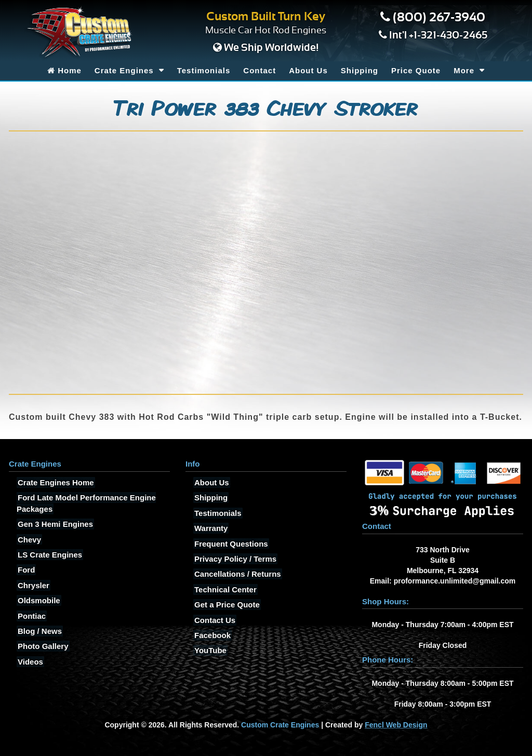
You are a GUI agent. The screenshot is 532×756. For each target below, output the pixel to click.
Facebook (211, 635)
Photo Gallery (42, 646)
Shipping (360, 70)
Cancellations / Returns (237, 574)
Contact (260, 70)
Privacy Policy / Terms (234, 559)
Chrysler (32, 585)
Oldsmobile (38, 600)
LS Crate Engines (49, 555)
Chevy (28, 540)
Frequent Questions (230, 544)
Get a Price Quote (226, 605)
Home (64, 70)
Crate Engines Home (55, 482)
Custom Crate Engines (280, 725)
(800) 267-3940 (439, 18)
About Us (308, 70)
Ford (25, 570)
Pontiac (31, 616)
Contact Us (214, 620)
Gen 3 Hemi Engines (54, 524)
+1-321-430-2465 (448, 35)
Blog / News (39, 631)
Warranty (210, 528)
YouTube (209, 650)
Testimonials (204, 70)
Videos (29, 662)
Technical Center (224, 589)
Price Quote (416, 70)
